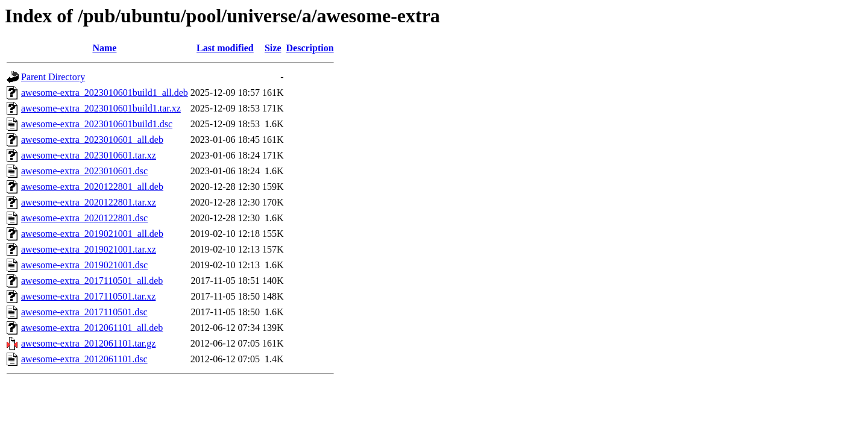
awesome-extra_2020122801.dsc (84, 218)
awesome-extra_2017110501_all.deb (92, 281)
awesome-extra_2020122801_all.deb (92, 187)
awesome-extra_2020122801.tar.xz (89, 202)
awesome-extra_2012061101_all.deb (92, 328)
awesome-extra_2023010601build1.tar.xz (101, 108)
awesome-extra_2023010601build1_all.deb (105, 93)
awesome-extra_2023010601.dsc (84, 171)
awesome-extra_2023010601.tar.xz (89, 155)
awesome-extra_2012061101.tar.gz (88, 343)
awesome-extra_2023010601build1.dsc (97, 124)
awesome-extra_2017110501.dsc (84, 312)
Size (273, 48)
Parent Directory (53, 77)
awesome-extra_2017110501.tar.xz (88, 296)
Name (104, 48)
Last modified (225, 48)
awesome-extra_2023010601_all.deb (92, 140)
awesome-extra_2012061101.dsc (84, 359)
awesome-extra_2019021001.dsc (84, 265)
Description (310, 48)
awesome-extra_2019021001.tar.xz (89, 249)
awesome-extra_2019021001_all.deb (92, 234)
